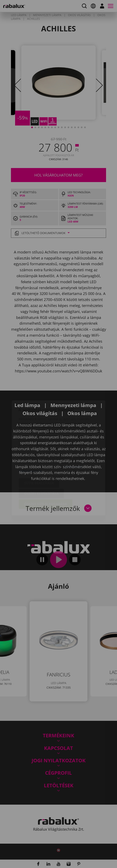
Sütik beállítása (39, 459)
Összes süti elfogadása (46, 480)
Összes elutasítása (41, 470)
